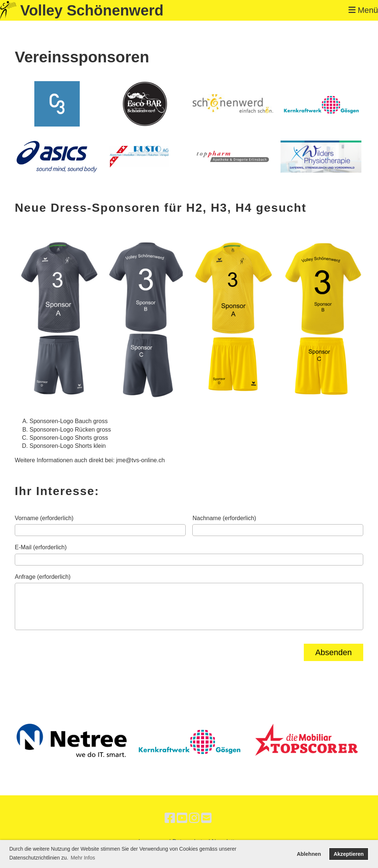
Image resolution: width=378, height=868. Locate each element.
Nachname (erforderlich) (224, 518)
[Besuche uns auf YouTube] (182, 818)
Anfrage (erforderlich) (43, 577)
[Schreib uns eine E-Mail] (206, 818)
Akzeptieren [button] (349, 854)
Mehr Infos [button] (83, 858)
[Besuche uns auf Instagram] (194, 818)
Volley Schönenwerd (92, 10)
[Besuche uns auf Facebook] (170, 818)
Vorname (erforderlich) (44, 518)
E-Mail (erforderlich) (41, 547)
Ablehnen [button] (309, 854)
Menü (363, 10)
